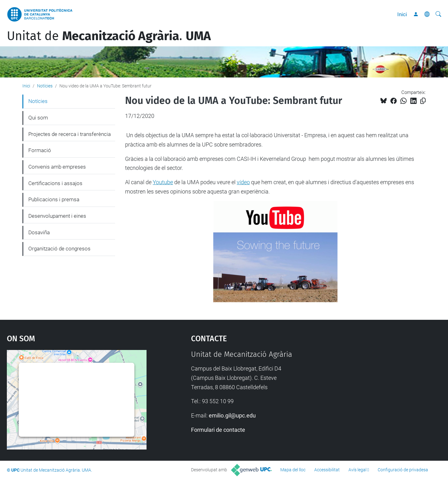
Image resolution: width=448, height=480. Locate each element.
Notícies (45, 86)
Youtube (163, 182)
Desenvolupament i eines (57, 216)
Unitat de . (109, 36)
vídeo (243, 182)
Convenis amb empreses (57, 167)
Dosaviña (39, 232)
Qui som (38, 118)
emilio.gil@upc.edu (232, 415)
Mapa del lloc (293, 470)
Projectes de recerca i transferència (70, 134)
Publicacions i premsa (54, 199)
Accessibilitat (327, 470)
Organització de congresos (59, 249)
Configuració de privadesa (403, 470)
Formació (40, 150)
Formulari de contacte (218, 430)
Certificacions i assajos (55, 183)
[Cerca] (438, 14)
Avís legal (357, 470)
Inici (402, 14)
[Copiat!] (423, 101)
